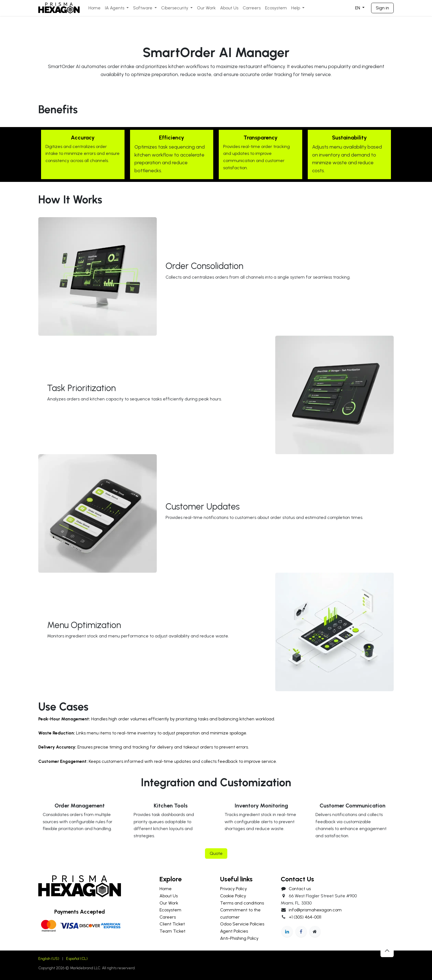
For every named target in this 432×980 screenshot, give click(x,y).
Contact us (300, 889)
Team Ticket (172, 931)
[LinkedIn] (287, 931)
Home (166, 889)
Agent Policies (234, 931)
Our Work (169, 903)
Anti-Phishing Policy (239, 938)
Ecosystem (170, 910)
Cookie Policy (233, 896)
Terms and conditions (242, 903)
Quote (216, 853)
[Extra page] (315, 931)
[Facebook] (301, 931)
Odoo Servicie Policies (242, 924)
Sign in (382, 8)
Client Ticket (172, 924)
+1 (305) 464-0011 (305, 917)
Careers (168, 917)
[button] (387, 951)
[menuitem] (94, 8)
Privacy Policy (233, 889)
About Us (169, 896)
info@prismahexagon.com (315, 910)
